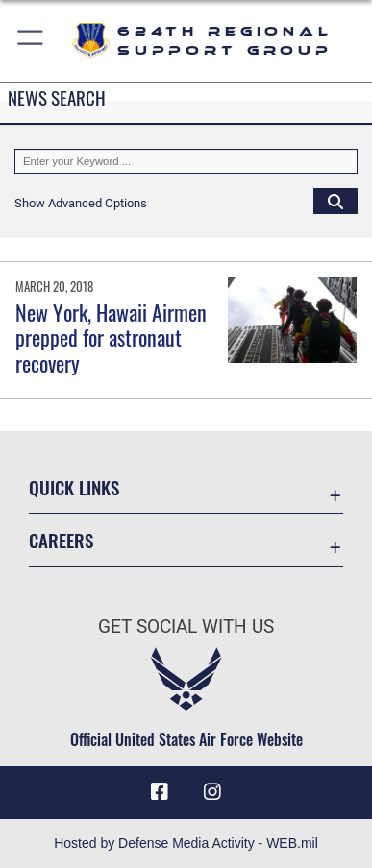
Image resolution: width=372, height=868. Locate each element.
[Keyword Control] (186, 161)
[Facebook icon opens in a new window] (160, 792)
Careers (61, 540)
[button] (31, 41)
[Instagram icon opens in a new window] (212, 792)
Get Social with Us (186, 627)
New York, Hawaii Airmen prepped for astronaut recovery (111, 338)
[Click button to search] (335, 201)
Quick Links (74, 487)
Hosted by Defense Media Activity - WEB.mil (186, 843)
